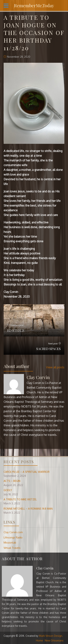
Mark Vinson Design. (51, 636)
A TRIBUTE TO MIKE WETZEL (20, 499)
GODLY (8, 490)
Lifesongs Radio (13, 537)
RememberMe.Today (34, 5)
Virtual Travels (12, 548)
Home (39, 640)
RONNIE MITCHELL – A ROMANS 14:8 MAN (28, 509)
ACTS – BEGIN (12, 481)
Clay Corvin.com (13, 532)
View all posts (55, 367)
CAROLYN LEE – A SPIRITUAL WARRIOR (27, 472)
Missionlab (10, 543)
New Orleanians (54, 640)
